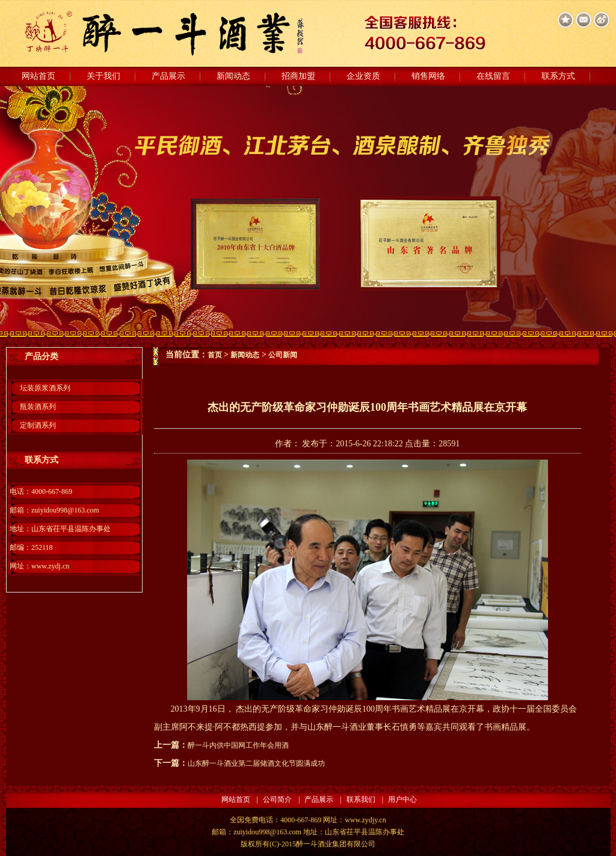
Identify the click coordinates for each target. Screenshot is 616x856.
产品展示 (168, 76)
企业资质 (363, 76)
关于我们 (103, 76)
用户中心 (402, 799)
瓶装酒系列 (38, 407)
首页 (215, 355)
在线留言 (493, 76)
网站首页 (38, 76)
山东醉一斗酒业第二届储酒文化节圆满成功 (256, 763)
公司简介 (277, 799)
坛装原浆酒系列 (45, 388)
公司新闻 (283, 355)
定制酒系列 (38, 425)
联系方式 (558, 76)
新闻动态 (233, 76)
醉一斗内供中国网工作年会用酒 (238, 745)
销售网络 (428, 76)
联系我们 (361, 799)
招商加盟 (298, 76)
